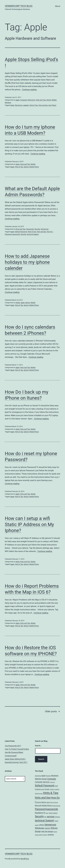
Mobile (54, 100)
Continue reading (29, 90)
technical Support (33, 234)
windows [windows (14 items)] (51, 835)
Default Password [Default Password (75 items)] (45, 786)
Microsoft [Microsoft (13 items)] (38, 806)
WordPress (25, 859)
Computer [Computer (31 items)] (52, 779)
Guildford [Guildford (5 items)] (52, 789)
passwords (16, 234)
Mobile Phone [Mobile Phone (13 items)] (47, 806)
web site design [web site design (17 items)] (47, 831)
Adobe (18, 303)
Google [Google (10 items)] (47, 789)
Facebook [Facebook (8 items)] (38, 789)
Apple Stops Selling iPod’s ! (15, 759)
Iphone (49, 100)
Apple (18, 100)
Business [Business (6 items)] (48, 776)
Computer (24, 100)
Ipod (50, 105)
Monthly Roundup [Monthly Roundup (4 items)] (56, 806)
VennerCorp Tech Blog (19, 6)
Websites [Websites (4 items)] (45, 835)
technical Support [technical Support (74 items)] (44, 820)
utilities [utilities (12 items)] (42, 825)
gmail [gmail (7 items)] (43, 789)
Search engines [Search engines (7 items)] (53, 813)
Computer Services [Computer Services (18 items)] (42, 782)
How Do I (50, 232)
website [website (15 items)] (47, 828)
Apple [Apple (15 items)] (44, 776)
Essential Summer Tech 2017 (16, 762)
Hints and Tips (41, 100)
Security (37, 229)
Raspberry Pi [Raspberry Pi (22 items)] (40, 813)
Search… (38, 746)
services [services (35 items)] (51, 817)
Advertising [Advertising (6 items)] (38, 776)
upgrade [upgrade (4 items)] (37, 825)
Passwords (30, 229)
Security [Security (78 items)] (39, 816)
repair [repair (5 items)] (47, 813)
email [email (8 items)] (56, 786)
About (58, 6)
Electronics (31, 100)
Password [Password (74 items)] (40, 809)
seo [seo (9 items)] (45, 817)
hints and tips (43, 105)
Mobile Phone (34, 167)
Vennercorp (45, 229)
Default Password (21, 232)
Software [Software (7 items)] (57, 817)
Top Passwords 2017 (13, 746)
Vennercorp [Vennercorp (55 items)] (50, 825)
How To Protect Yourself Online (17, 749)
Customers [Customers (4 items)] (52, 782)
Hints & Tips (34, 105)
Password (8, 234)
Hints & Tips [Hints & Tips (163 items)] (51, 793)
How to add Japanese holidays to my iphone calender (27, 262)
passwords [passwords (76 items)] (52, 809)
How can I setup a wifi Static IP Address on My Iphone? (29, 524)
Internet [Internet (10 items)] (38, 802)
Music (54, 105)
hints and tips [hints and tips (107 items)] (43, 798)
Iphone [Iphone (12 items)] (44, 802)
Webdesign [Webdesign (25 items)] (40, 828)
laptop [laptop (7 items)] (48, 802)
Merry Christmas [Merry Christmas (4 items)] (54, 802)
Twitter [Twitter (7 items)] (56, 821)
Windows (8, 103)
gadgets (26, 105)
